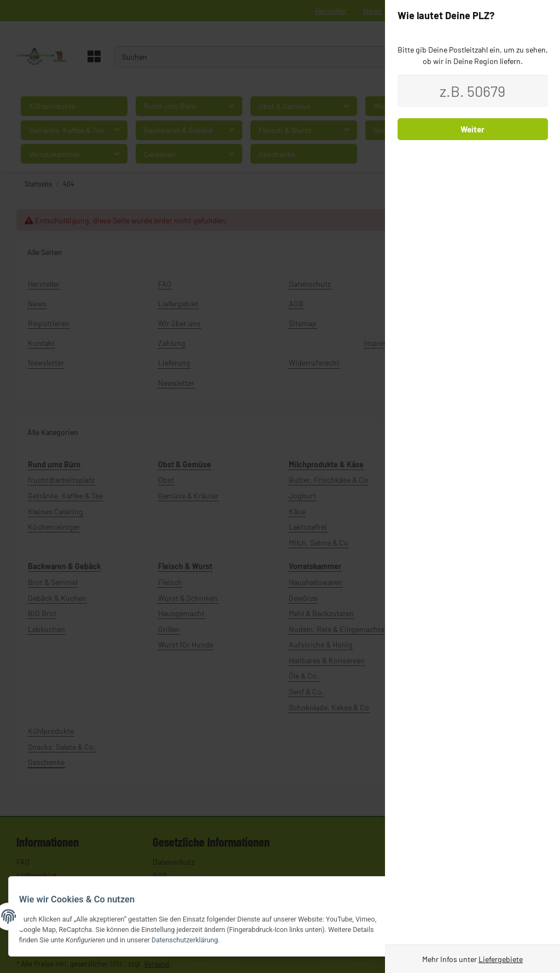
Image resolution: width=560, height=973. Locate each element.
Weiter (472, 129)
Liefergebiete (501, 959)
